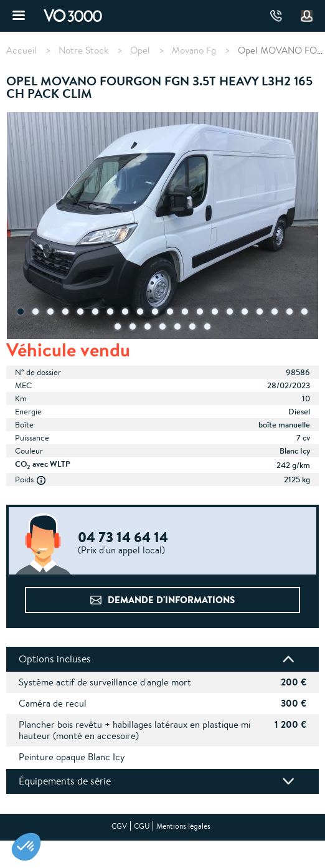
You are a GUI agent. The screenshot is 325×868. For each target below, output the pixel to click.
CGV (119, 826)
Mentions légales (183, 826)
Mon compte (307, 16)
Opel (140, 50)
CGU (142, 826)
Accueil (21, 50)
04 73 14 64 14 (276, 16)
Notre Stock (83, 50)
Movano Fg (194, 50)
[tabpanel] (162, 227)
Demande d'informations (171, 600)
